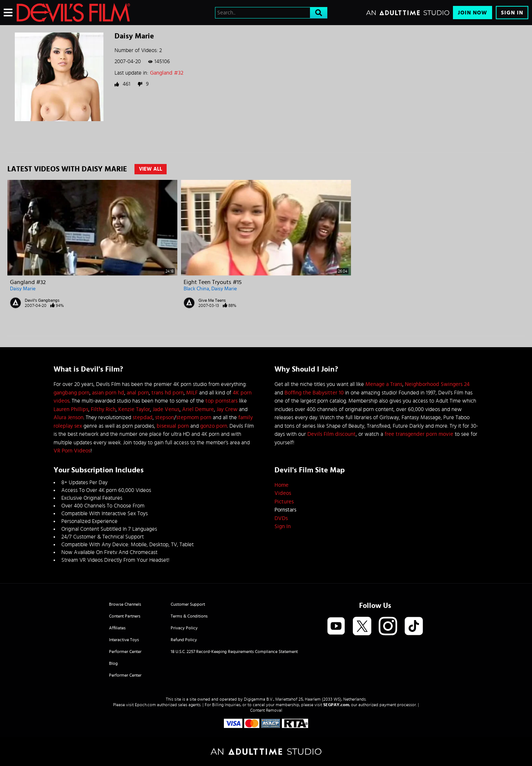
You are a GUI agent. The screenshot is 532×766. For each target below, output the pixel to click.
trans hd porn (168, 393)
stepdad (143, 418)
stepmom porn (194, 418)
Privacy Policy (184, 628)
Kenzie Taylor (134, 409)
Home (282, 485)
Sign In (512, 13)
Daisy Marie (23, 289)
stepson (165, 418)
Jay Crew (227, 409)
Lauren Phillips (71, 409)
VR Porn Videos (72, 451)
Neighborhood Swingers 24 (437, 384)
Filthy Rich (103, 409)
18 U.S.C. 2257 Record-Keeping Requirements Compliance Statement (234, 652)
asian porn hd (108, 393)
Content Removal (266, 710)
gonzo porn (214, 426)
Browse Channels (125, 604)
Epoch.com (145, 705)
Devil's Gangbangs (42, 300)
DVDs (281, 518)
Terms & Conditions (189, 616)
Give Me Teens (212, 300)
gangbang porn (71, 393)
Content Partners (125, 616)
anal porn (138, 393)
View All (151, 169)
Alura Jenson (69, 418)
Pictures (284, 502)
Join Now (473, 13)
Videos (283, 493)
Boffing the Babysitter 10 (314, 393)
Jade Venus (166, 409)
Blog (113, 663)
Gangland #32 (167, 73)
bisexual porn (173, 426)
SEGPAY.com (336, 705)
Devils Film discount (332, 434)
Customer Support (188, 604)
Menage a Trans (384, 384)
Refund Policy (184, 640)
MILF (192, 393)
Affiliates (117, 628)
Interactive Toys (124, 640)
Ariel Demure (198, 409)
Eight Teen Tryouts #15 (213, 282)
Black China (196, 289)
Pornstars (285, 510)
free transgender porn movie (419, 434)
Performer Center (125, 652)
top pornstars (221, 401)
